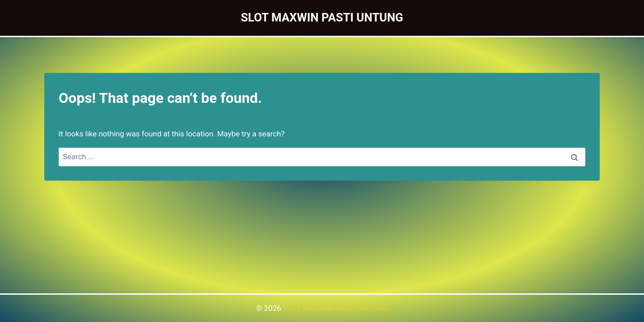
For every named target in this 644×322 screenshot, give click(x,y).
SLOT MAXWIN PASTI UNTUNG (336, 308)
